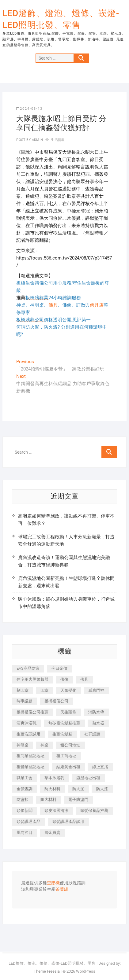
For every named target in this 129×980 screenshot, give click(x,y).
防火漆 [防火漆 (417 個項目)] (102, 789)
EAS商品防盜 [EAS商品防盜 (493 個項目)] (28, 668)
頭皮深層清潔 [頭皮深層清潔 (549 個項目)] (56, 811)
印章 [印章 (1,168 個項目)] (44, 690)
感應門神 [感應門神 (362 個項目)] (96, 690)
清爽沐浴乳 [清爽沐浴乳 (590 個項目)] (27, 723)
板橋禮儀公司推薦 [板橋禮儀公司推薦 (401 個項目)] (32, 712)
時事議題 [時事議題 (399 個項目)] (25, 701)
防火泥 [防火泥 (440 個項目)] (78, 789)
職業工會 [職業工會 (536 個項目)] (25, 778)
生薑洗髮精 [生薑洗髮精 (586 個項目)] (62, 734)
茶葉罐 (62, 890)
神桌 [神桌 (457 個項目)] (44, 745)
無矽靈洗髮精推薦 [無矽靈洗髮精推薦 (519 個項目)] (64, 723)
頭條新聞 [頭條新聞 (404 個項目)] (25, 811)
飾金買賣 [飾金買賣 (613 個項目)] (52, 833)
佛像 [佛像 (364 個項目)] (64, 679)
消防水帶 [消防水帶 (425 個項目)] (96, 712)
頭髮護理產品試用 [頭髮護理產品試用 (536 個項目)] (68, 822)
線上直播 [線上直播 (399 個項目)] (100, 767)
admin (37, 140)
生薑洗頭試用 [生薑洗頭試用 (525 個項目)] (28, 734)
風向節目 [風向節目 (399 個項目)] (25, 833)
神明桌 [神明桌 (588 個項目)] (23, 745)
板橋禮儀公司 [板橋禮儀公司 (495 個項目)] (56, 701)
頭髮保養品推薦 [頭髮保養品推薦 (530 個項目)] (94, 811)
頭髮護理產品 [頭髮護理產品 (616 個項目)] (28, 822)
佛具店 (97, 305)
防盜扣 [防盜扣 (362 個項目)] (23, 799)
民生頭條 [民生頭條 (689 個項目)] (68, 712)
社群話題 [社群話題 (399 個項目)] (92, 734)
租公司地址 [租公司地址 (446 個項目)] (70, 745)
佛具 (53, 305)
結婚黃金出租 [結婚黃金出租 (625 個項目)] (68, 767)
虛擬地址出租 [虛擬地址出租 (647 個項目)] (88, 778)
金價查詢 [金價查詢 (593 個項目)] (25, 789)
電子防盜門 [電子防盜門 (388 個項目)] (78, 799)
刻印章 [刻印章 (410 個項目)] (23, 690)
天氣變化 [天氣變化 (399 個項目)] (68, 690)
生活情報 (58, 140)
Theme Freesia (47, 971)
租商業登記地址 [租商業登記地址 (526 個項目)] (30, 756)
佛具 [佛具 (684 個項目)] (84, 679)
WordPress (86, 971)
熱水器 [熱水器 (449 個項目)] (98, 723)
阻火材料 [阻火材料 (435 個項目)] (48, 799)
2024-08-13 (29, 109)
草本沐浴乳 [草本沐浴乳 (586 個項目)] (54, 778)
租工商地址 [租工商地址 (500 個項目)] (66, 756)
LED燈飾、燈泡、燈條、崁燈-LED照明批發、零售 (61, 19)
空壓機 (53, 883)
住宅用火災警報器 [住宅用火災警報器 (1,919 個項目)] (32, 679)
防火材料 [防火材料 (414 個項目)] (52, 789)
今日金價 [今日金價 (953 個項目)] (59, 668)
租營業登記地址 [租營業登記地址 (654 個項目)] (30, 767)
